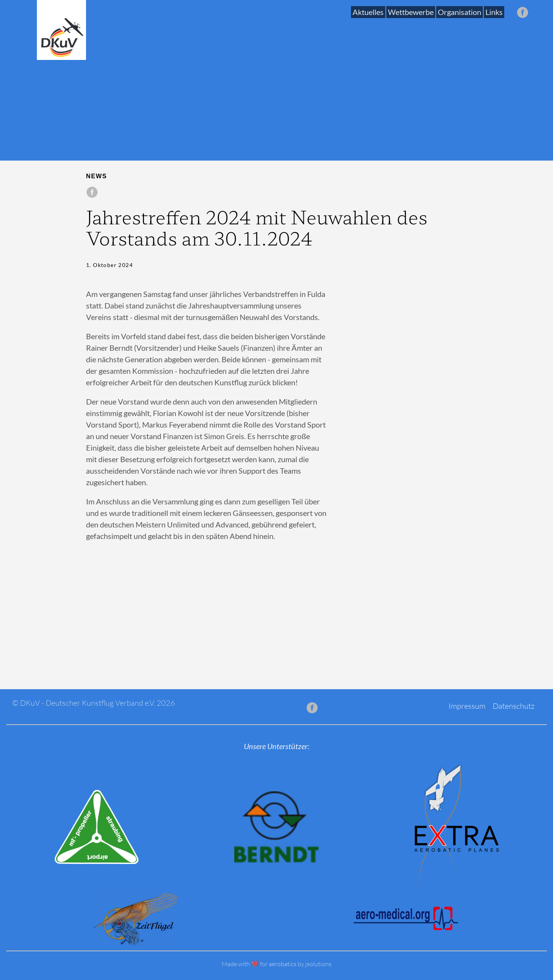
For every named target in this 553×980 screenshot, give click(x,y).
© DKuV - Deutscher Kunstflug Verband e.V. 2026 (94, 703)
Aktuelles (368, 12)
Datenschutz (514, 706)
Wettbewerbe (411, 12)
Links (494, 12)
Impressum (467, 706)
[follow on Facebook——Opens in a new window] (525, 13)
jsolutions (318, 964)
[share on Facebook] (92, 193)
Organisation (459, 12)
